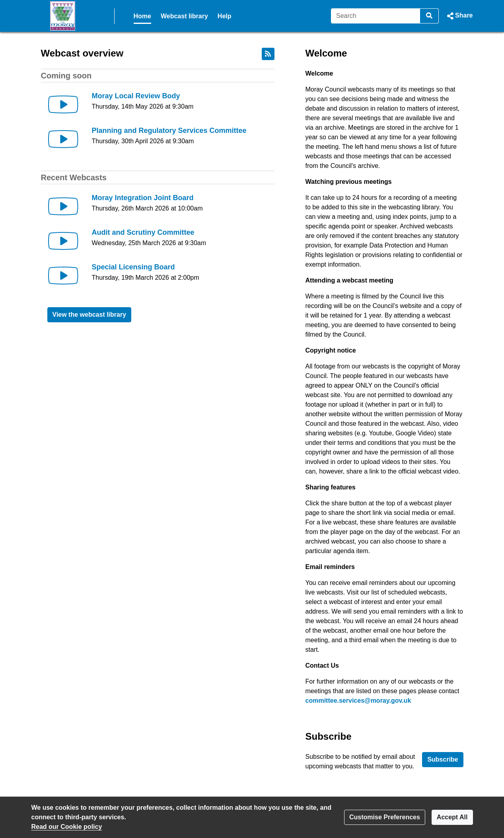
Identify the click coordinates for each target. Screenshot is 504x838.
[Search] (376, 16)
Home (142, 16)
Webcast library (184, 16)
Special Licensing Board (133, 267)
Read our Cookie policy (67, 827)
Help (225, 16)
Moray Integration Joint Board (143, 198)
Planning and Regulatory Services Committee (169, 131)
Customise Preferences (385, 817)
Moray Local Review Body (136, 96)
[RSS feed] (268, 54)
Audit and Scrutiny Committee (143, 232)
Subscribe (443, 759)
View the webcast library (90, 315)
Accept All (452, 817)
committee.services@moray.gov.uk (358, 701)
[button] (459, 16)
